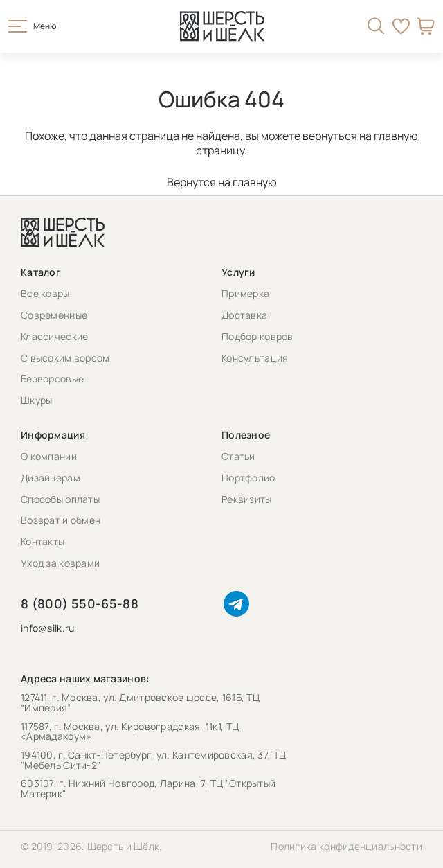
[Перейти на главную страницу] (222, 26)
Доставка (244, 315)
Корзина (426, 26)
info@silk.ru (47, 629)
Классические (54, 336)
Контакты (43, 541)
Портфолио (248, 478)
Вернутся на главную (222, 182)
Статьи (238, 456)
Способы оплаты (60, 499)
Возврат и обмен (61, 520)
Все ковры (45, 293)
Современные (54, 315)
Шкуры (36, 400)
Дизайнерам (51, 478)
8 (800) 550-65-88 (80, 603)
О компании (49, 456)
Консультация (255, 358)
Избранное (401, 26)
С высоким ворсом (65, 358)
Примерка (245, 293)
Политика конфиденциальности (346, 846)
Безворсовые (52, 379)
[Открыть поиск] (376, 26)
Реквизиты (247, 499)
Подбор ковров (257, 336)
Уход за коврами (60, 563)
